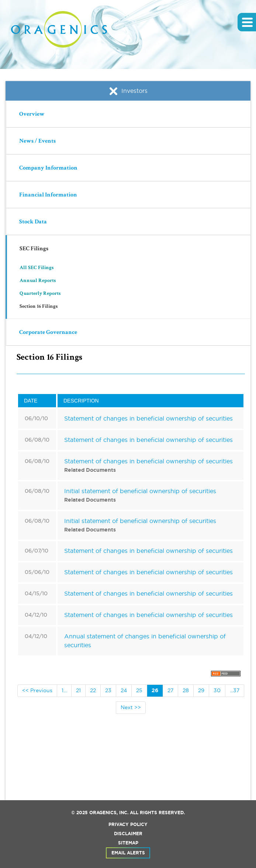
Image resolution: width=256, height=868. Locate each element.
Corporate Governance (48, 333)
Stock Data (33, 222)
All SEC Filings (37, 268)
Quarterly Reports (40, 294)
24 (124, 690)
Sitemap (128, 843)
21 (78, 690)
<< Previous (37, 690)
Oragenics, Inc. (109, 813)
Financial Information (48, 195)
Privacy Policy (128, 825)
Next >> (131, 707)
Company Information (48, 168)
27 (170, 690)
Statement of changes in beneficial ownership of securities (148, 418)
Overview (32, 115)
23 (108, 690)
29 (201, 690)
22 (93, 690)
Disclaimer (128, 834)
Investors (128, 91)
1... (64, 690)
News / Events (37, 142)
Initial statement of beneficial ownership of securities (140, 491)
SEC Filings (34, 249)
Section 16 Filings (39, 307)
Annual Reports (38, 281)
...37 (235, 690)
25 (139, 690)
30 (217, 690)
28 (186, 690)
